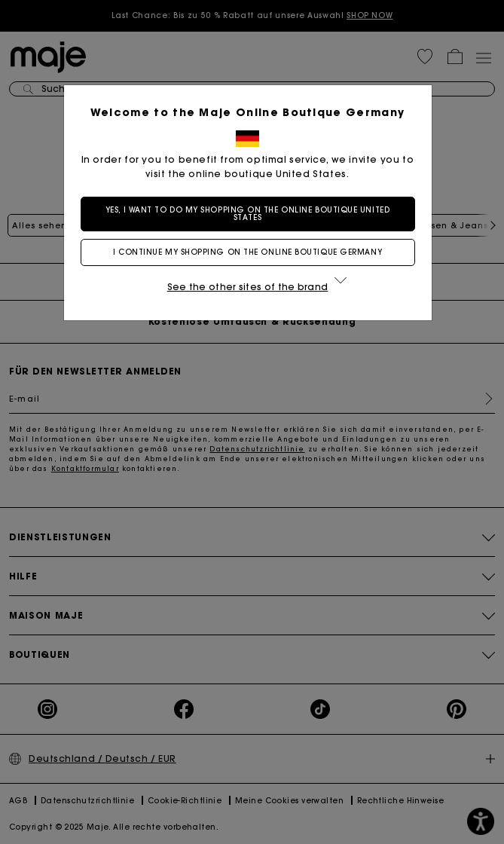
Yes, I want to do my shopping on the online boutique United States (252, 214)
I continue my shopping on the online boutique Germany (252, 252)
